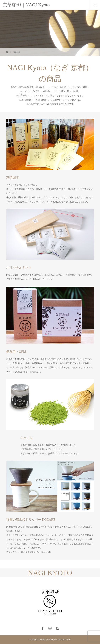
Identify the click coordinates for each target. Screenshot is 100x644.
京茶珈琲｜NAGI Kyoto (26, 5)
